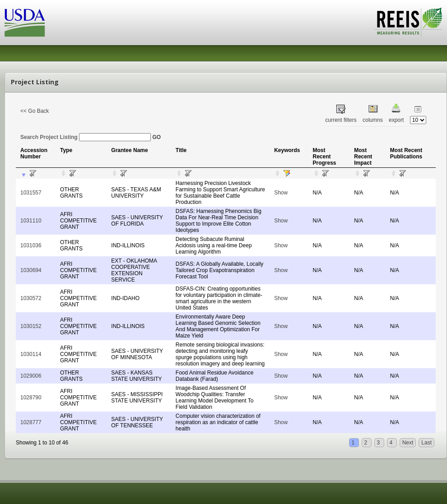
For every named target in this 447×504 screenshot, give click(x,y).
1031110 (31, 221)
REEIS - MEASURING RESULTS (408, 22)
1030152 (31, 326)
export (396, 120)
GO (156, 137)
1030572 (31, 298)
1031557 (31, 193)
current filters (341, 120)
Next (408, 443)
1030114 (31, 354)
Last (426, 443)
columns (373, 120)
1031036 (31, 245)
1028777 (31, 422)
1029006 (31, 376)
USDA (25, 23)
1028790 (31, 398)
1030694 (31, 270)
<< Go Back (35, 111)
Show (281, 193)
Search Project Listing (86, 137)
